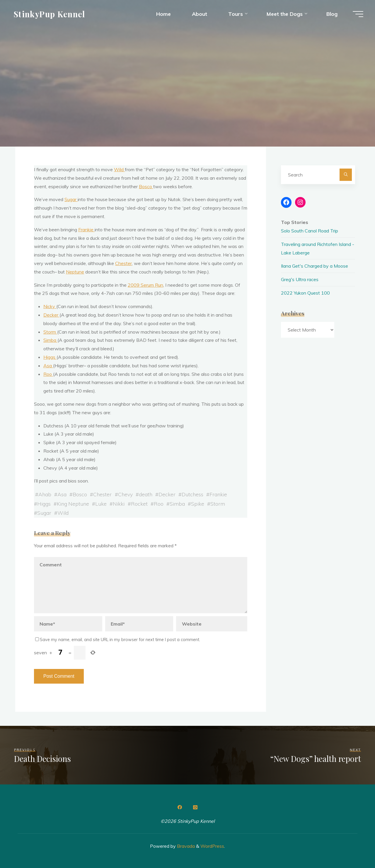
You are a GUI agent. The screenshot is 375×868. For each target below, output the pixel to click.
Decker (51, 315)
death (146, 494)
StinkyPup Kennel (49, 14)
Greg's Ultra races (300, 279)
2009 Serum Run (145, 285)
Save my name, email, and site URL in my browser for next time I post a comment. (118, 640)
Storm (50, 332)
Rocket (139, 504)
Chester (123, 263)
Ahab (45, 494)
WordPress (212, 846)
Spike (198, 504)
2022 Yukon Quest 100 (305, 293)
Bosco (146, 186)
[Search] (346, 175)
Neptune (75, 272)
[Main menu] (358, 14)
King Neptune (73, 504)
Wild (119, 169)
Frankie (86, 230)
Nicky (50, 306)
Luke (101, 504)
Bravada (185, 846)
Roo (48, 374)
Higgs (50, 357)
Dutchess (192, 494)
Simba (50, 340)
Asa (48, 366)
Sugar (71, 199)
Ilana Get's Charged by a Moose (315, 266)
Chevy (125, 494)
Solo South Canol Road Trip (310, 231)
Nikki (119, 504)
